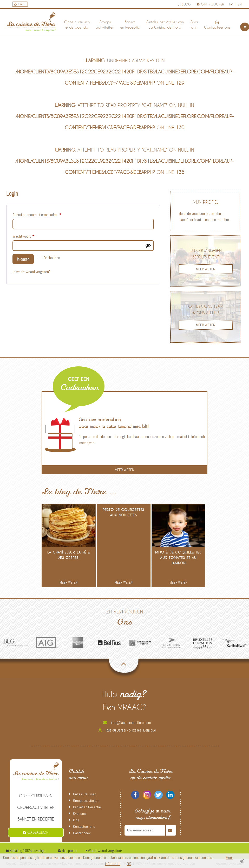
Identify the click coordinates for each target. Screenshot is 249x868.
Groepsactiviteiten (105, 25)
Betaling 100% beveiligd (26, 850)
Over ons (194, 25)
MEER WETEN (206, 269)
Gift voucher (210, 4)
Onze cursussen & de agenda (77, 25)
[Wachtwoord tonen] (148, 245)
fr (231, 4)
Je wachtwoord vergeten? (31, 272)
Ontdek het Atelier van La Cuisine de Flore (165, 25)
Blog (184, 4)
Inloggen (23, 259)
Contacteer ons (217, 25)
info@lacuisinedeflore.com (127, 723)
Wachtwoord (28, 236)
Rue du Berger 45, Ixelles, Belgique (127, 730)
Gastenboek (82, 833)
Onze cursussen (36, 796)
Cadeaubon (36, 832)
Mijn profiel (68, 850)
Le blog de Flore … (80, 492)
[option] (16, 643)
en (240, 4)
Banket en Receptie (130, 25)
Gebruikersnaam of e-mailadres (42, 214)
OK (129, 864)
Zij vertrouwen (124, 619)
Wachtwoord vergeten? (104, 850)
